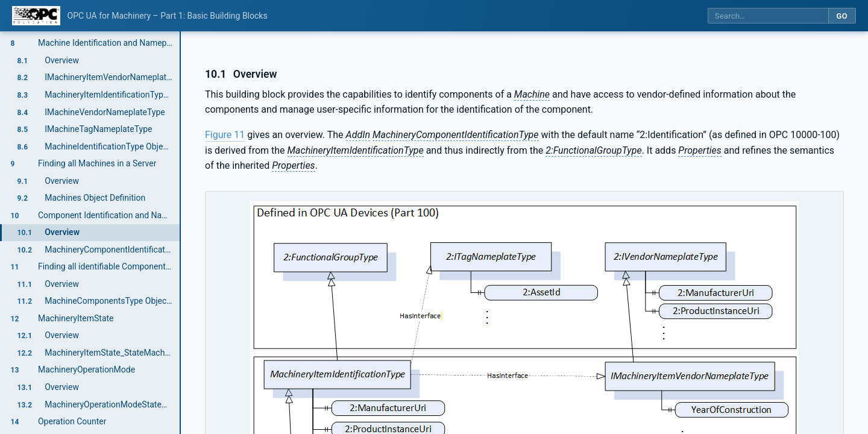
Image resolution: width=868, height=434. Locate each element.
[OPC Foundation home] (36, 16)
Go (842, 16)
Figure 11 (225, 135)
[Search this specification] (768, 16)
